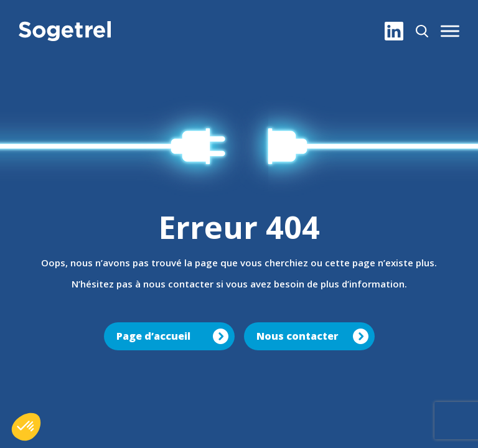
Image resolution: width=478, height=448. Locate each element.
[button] (450, 31)
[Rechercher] (422, 31)
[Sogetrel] (65, 31)
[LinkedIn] (394, 31)
